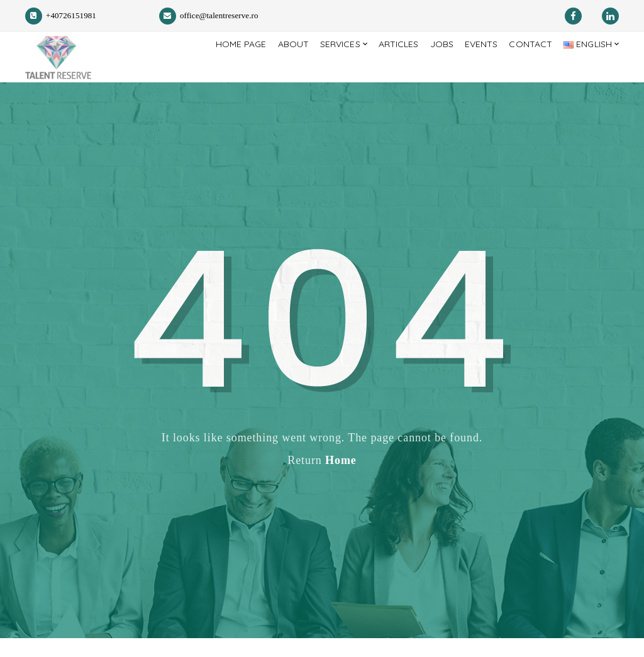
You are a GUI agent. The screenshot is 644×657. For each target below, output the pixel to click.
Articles (388, 67)
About (276, 67)
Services (325, 67)
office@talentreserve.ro (209, 15)
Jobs (433, 67)
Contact (526, 67)
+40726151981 (61, 15)
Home (341, 479)
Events (474, 67)
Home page (221, 67)
